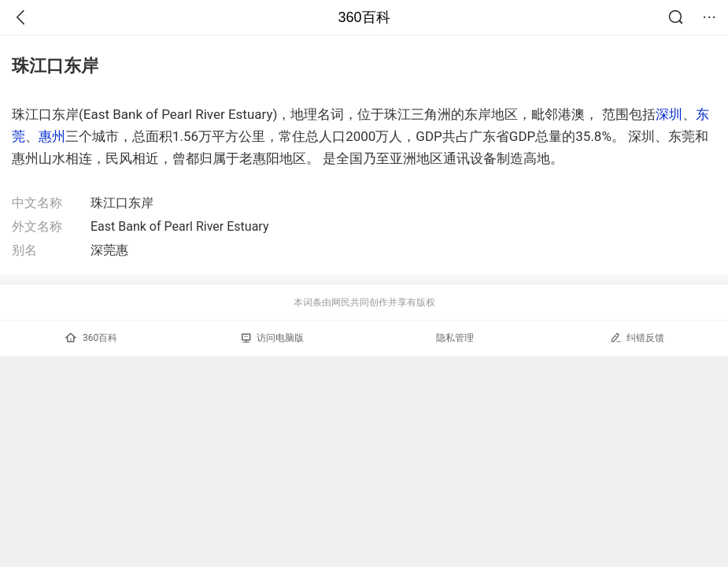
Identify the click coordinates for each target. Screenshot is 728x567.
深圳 (669, 114)
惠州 (52, 136)
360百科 (364, 17)
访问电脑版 (273, 338)
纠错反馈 (637, 337)
